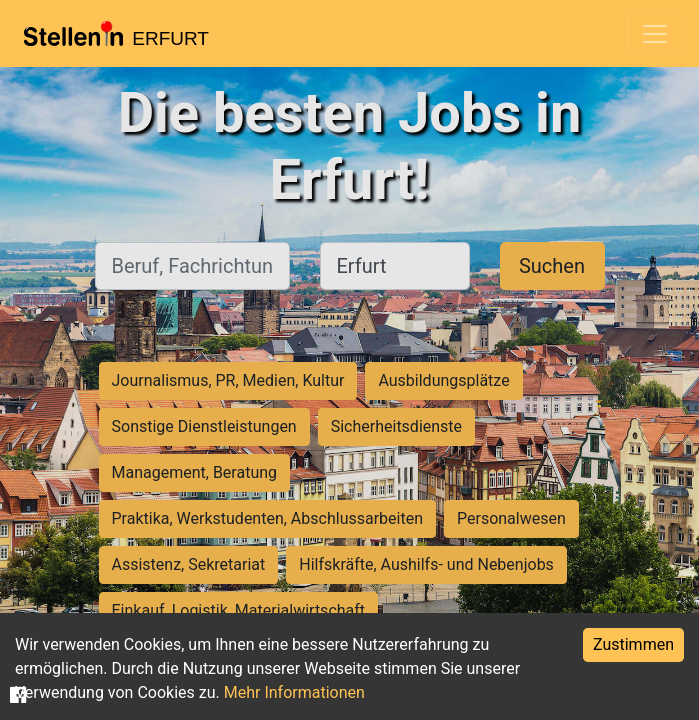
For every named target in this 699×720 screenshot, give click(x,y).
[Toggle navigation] (655, 34)
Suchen (552, 266)
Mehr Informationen (294, 692)
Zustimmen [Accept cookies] (633, 644)
